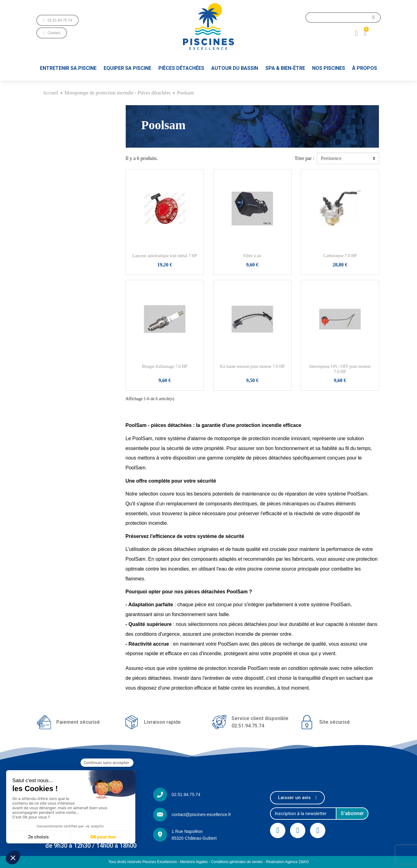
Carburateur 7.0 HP (340, 256)
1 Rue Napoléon (187, 831)
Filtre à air (252, 256)
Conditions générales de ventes (237, 862)
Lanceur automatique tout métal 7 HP (165, 256)
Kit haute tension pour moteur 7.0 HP (252, 366)
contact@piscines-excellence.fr (201, 814)
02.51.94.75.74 (186, 794)
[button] (58, 20)
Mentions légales (194, 862)
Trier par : (304, 158)
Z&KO (304, 862)
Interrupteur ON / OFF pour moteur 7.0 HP (340, 369)
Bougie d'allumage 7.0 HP (165, 366)
